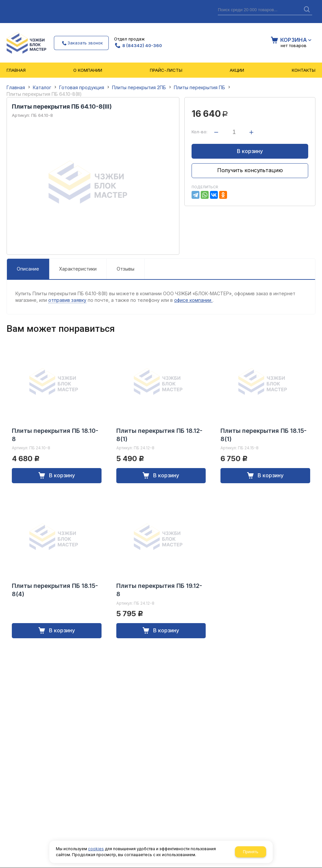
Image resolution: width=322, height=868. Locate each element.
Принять (251, 852)
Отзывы (126, 269)
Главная (16, 87)
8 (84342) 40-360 (142, 45)
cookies (96, 849)
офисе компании (193, 300)
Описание (28, 269)
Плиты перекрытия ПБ (199, 87)
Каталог (42, 87)
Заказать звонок (85, 43)
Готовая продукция (82, 87)
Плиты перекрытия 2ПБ (139, 87)
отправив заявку (67, 300)
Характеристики (78, 269)
